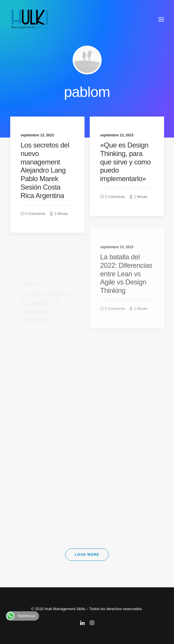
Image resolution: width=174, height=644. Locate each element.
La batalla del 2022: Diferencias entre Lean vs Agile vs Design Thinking (126, 289)
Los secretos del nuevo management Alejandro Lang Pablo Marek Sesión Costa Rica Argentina (45, 170)
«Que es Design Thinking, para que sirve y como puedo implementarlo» (126, 162)
